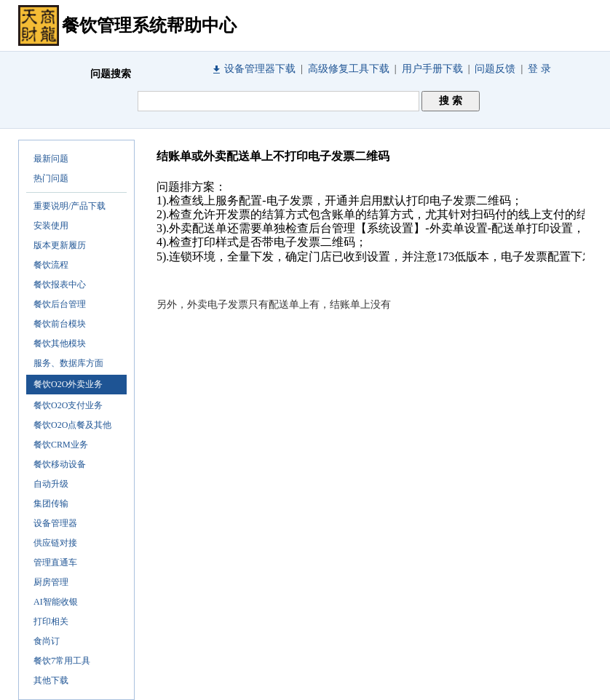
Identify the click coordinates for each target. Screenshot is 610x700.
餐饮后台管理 (60, 304)
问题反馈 (495, 69)
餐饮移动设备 (60, 464)
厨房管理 (51, 582)
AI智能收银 (56, 602)
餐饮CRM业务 (61, 445)
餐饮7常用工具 (62, 661)
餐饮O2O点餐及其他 (72, 425)
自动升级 (51, 484)
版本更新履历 (60, 245)
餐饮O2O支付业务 (68, 405)
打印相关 (51, 621)
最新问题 (51, 159)
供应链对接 (55, 543)
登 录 (539, 69)
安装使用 (51, 226)
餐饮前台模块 (60, 324)
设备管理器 (55, 523)
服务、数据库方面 (68, 363)
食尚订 (47, 641)
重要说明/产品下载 (70, 206)
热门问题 (51, 178)
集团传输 (51, 504)
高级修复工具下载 (349, 69)
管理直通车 (55, 562)
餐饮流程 (51, 265)
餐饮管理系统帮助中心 (149, 25)
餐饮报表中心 (60, 285)
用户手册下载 (432, 69)
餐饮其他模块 (60, 343)
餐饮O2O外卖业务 (68, 384)
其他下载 (51, 680)
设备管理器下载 (260, 69)
